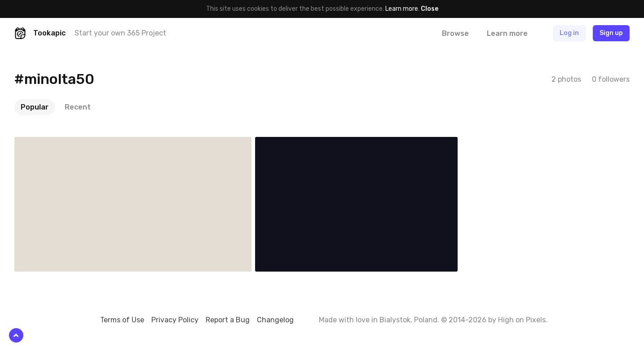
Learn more (402, 9)
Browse (455, 33)
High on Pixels (522, 320)
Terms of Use (122, 320)
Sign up (611, 33)
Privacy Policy (175, 320)
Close (430, 9)
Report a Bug (228, 320)
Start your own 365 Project (120, 33)
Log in (569, 33)
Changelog (275, 320)
